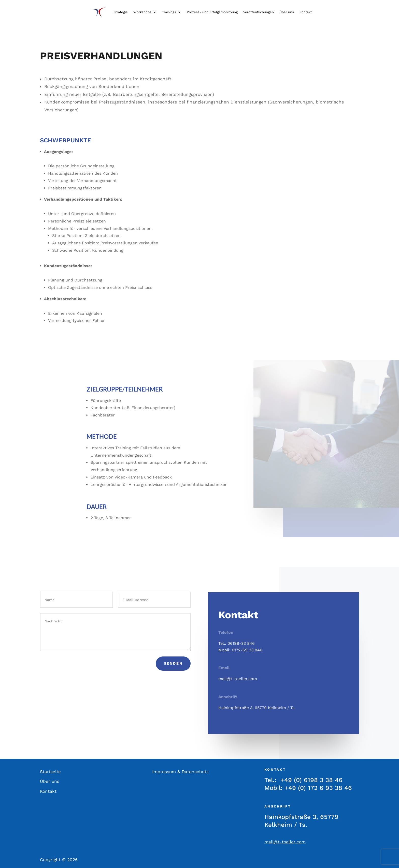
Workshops (142, 12)
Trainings (169, 12)
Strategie (121, 12)
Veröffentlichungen (259, 12)
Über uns (287, 12)
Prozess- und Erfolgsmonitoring (212, 12)
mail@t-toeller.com (238, 679)
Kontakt (306, 12)
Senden (173, 663)
